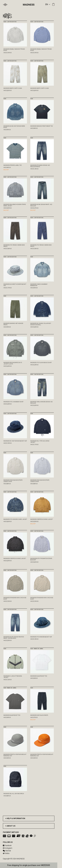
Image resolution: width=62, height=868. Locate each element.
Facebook (7, 846)
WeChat (7, 851)
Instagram (8, 848)
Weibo (6, 853)
